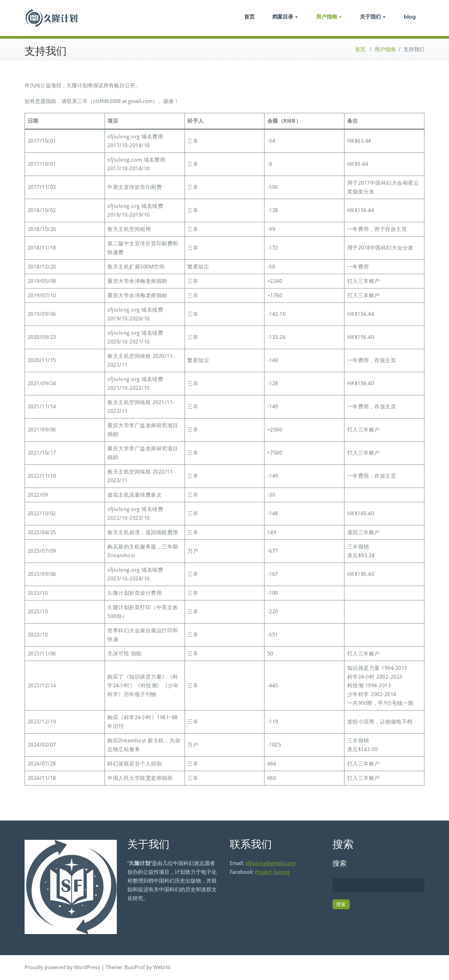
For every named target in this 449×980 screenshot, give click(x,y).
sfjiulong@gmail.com (270, 863)
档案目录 (285, 17)
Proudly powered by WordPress (62, 967)
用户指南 (329, 17)
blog (410, 17)
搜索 (340, 863)
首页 (249, 17)
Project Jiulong (272, 872)
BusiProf (135, 967)
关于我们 (373, 17)
